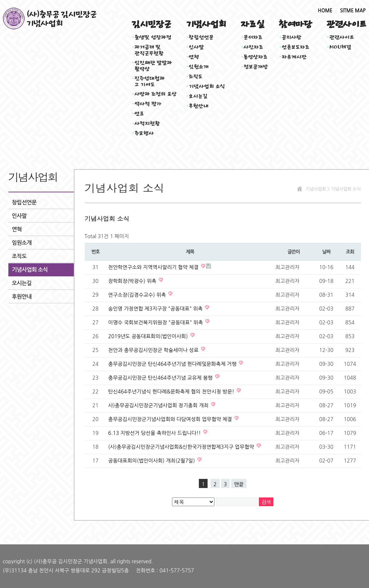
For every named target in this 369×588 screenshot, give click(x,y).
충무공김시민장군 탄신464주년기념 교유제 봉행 (161, 378)
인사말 (196, 47)
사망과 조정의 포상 (156, 94)
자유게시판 (294, 57)
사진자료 (253, 47)
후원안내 (199, 106)
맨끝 (239, 484)
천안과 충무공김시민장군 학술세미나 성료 (154, 350)
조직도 (196, 77)
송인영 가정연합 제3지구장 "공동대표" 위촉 (156, 309)
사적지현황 (147, 123)
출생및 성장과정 (153, 37)
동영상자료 (256, 57)
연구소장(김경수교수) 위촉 (138, 295)
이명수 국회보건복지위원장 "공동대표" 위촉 (157, 323)
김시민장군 (151, 24)
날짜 (326, 252)
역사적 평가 (148, 104)
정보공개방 (256, 67)
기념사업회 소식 (207, 86)
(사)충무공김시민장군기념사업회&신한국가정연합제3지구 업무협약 (182, 447)
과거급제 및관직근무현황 (149, 49)
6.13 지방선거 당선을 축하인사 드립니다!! (155, 433)
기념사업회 (206, 24)
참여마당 (295, 24)
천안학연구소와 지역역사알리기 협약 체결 (154, 267)
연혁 (194, 57)
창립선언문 (201, 37)
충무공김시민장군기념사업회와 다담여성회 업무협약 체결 (171, 419)
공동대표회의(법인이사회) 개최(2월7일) (153, 461)
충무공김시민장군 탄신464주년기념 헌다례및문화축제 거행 (173, 364)
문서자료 (253, 37)
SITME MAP (353, 11)
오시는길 (198, 96)
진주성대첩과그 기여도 (150, 80)
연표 (139, 114)
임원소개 (199, 67)
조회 (350, 252)
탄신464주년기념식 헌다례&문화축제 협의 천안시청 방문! (172, 392)
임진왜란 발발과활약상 (153, 65)
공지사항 (292, 37)
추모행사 (144, 133)
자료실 (252, 24)
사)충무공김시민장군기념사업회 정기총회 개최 (159, 405)
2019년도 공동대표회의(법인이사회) (149, 336)
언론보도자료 (296, 47)
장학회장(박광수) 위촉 (133, 281)
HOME (325, 11)
